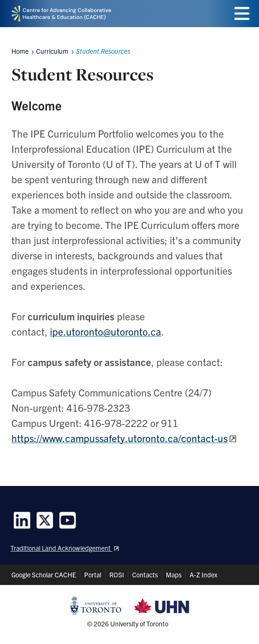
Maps (174, 575)
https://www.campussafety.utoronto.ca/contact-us (120, 438)
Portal (93, 575)
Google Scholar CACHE (44, 575)
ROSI (117, 575)
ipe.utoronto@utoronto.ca (106, 331)
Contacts (145, 575)
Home (20, 51)
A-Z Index (203, 575)
